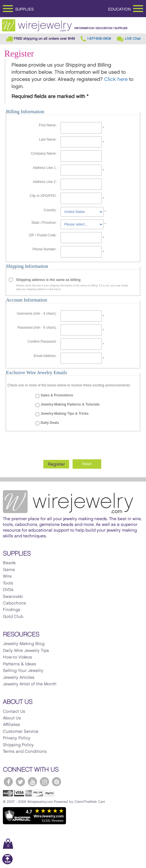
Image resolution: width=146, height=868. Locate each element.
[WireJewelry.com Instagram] (44, 782)
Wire (7, 576)
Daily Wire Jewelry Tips (26, 651)
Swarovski (13, 597)
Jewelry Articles (19, 678)
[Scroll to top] (7, 863)
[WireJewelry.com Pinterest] (57, 782)
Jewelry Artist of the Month (30, 684)
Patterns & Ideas (20, 664)
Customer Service (21, 732)
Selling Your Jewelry (23, 671)
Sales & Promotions (57, 395)
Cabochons (14, 603)
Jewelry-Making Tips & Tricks (65, 414)
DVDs (8, 590)
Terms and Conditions (25, 752)
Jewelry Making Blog (24, 644)
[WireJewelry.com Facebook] (8, 782)
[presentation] (73, 444)
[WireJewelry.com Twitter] (20, 782)
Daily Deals (50, 423)
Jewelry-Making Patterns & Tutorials (70, 404)
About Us (12, 718)
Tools (8, 583)
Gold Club (13, 617)
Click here (116, 79)
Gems (9, 570)
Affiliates (11, 725)
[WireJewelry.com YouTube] (32, 782)
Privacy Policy (17, 738)
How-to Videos (17, 657)
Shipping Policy (18, 745)
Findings (12, 610)
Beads (9, 563)
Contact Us (14, 712)
